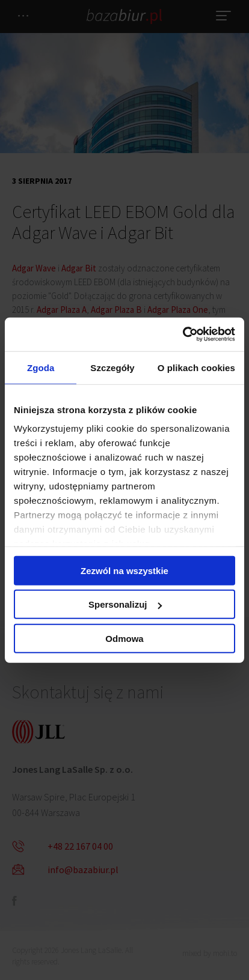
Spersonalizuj (125, 604)
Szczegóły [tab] (112, 367)
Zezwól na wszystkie (124, 570)
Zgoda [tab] (41, 367)
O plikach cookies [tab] (196, 367)
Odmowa (124, 638)
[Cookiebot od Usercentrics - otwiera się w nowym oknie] (183, 334)
